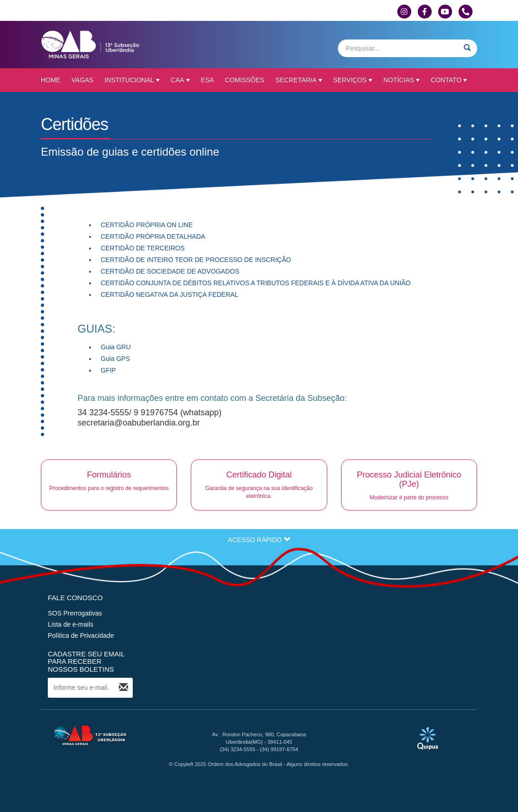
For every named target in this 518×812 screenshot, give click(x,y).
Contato (449, 80)
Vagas (82, 80)
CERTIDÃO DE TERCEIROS (143, 248)
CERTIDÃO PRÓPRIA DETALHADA (153, 236)
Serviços (353, 80)
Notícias (401, 80)
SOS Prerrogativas (75, 613)
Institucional (132, 80)
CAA (180, 80)
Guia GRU (116, 347)
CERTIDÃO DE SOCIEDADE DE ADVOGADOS (170, 271)
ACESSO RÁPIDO (259, 540)
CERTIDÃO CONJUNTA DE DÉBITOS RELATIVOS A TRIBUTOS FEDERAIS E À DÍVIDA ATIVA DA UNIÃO (256, 283)
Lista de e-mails (71, 624)
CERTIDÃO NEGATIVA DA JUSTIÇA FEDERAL (170, 295)
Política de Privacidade (81, 635)
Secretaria (298, 80)
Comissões (245, 80)
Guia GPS (115, 359)
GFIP (108, 370)
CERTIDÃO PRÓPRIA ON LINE (147, 225)
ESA (207, 80)
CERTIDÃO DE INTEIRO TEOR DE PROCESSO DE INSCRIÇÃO (196, 260)
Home (51, 80)
